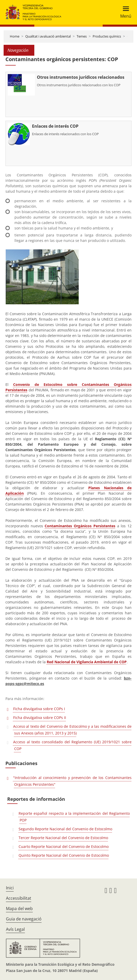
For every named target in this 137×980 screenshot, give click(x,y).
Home (15, 36)
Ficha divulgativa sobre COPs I (39, 709)
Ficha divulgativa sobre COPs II (40, 718)
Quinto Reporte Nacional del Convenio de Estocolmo (64, 855)
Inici (10, 888)
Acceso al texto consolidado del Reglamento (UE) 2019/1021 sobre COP (72, 745)
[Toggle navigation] (124, 12)
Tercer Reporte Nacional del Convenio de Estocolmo (63, 838)
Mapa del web (19, 909)
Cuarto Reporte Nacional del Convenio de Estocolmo (64, 846)
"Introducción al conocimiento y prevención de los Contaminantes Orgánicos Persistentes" (72, 781)
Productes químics (107, 36)
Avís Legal (15, 929)
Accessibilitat (19, 898)
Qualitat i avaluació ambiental (48, 36)
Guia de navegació (24, 919)
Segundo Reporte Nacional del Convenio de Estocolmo (65, 829)
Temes (82, 36)
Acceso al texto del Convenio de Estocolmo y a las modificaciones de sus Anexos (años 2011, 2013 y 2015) (72, 730)
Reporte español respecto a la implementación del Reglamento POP (74, 817)
